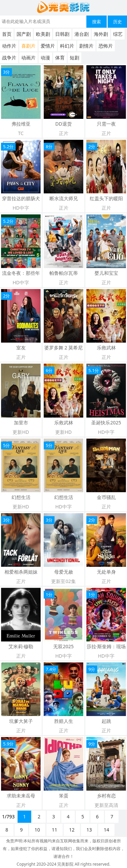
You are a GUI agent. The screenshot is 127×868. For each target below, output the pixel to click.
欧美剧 (43, 34)
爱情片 (48, 46)
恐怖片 (106, 46)
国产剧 (24, 34)
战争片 (9, 58)
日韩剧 (62, 34)
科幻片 (67, 46)
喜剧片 (28, 46)
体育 (60, 58)
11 (55, 830)
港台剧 (82, 34)
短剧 (75, 58)
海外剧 (101, 34)
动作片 (9, 46)
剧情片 (86, 46)
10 (37, 830)
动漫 (45, 58)
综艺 (118, 34)
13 (89, 830)
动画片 (28, 58)
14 (106, 830)
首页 (7, 34)
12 (72, 830)
